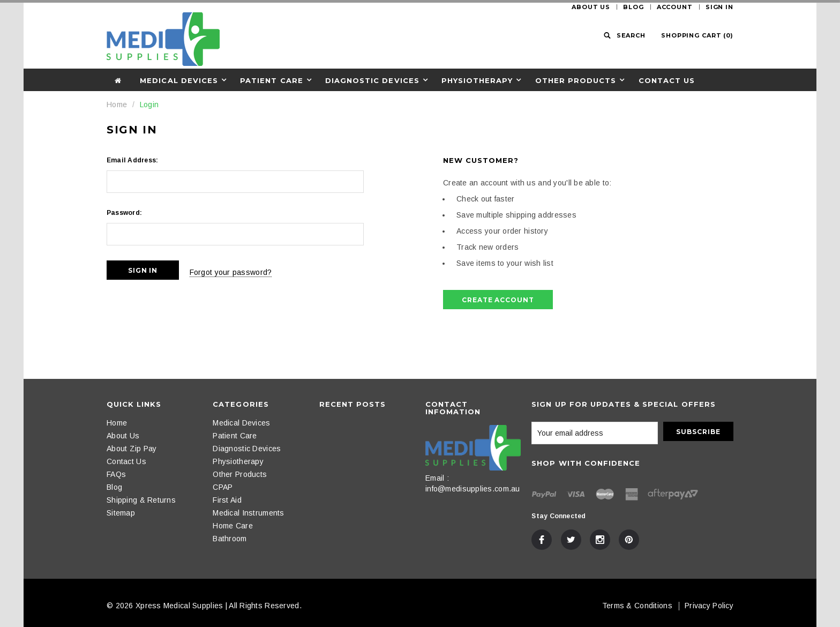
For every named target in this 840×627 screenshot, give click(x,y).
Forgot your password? (242, 270)
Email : (437, 478)
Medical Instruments (248, 513)
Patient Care (271, 80)
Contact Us (667, 80)
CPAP (223, 487)
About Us (591, 7)
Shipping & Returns (141, 500)
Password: (124, 213)
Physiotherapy (477, 80)
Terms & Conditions (637, 606)
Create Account (498, 300)
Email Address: (132, 160)
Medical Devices (179, 80)
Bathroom (230, 539)
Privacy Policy (709, 606)
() (697, 35)
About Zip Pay (132, 449)
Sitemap (121, 513)
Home (117, 104)
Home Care (233, 526)
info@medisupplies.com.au (473, 489)
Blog (633, 7)
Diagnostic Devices (372, 80)
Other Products (576, 80)
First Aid (227, 500)
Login (149, 104)
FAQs (116, 474)
